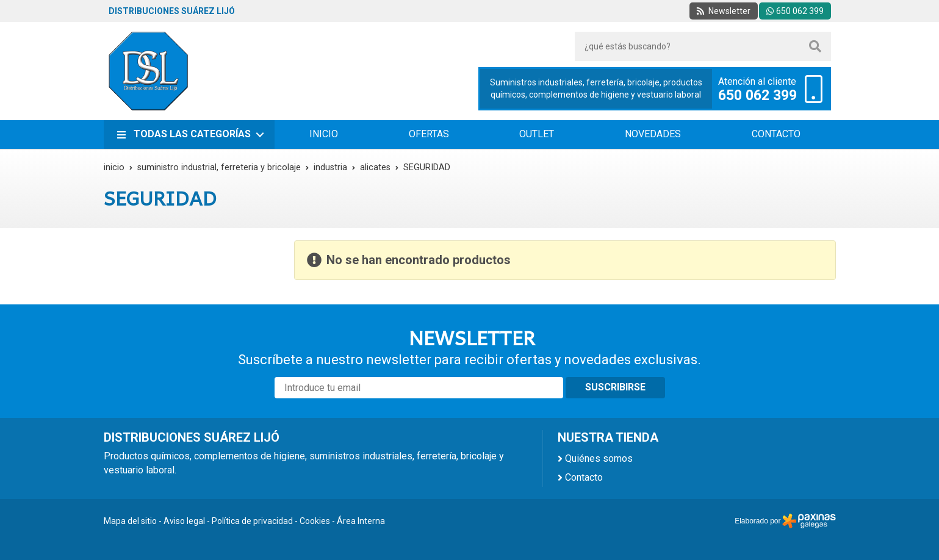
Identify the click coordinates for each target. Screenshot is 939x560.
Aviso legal (184, 521)
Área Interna (361, 521)
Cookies (315, 521)
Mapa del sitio (130, 521)
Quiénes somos (599, 458)
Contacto (584, 477)
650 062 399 (757, 96)
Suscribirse (615, 387)
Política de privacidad (252, 521)
